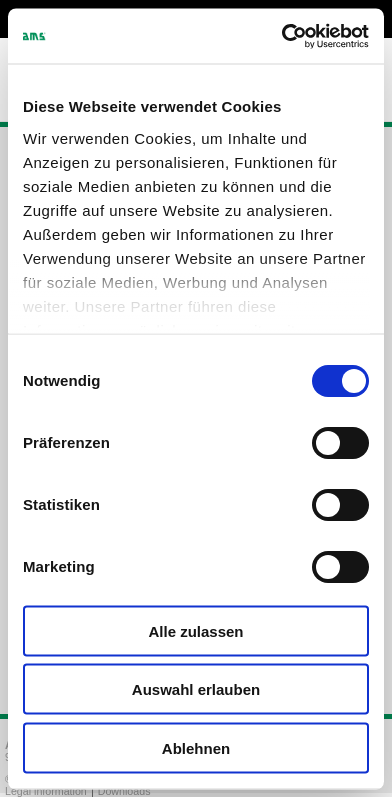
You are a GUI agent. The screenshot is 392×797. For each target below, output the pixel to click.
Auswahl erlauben (196, 689)
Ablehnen (196, 747)
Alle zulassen (195, 630)
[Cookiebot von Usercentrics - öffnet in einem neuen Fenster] (282, 36)
